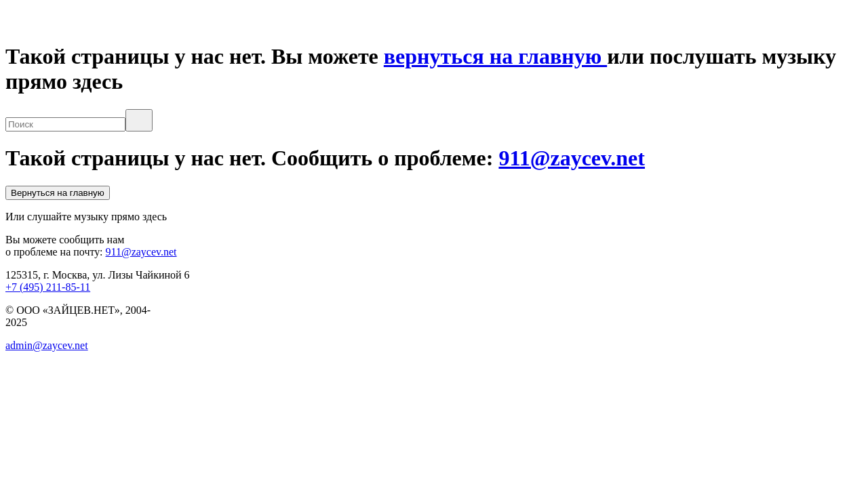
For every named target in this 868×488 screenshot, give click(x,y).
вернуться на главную (495, 56)
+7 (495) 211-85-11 (48, 287)
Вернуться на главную (58, 193)
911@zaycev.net (572, 158)
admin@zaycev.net (47, 345)
